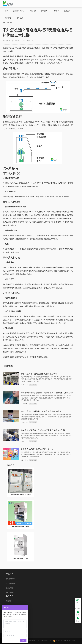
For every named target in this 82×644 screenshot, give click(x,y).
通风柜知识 (33, 385)
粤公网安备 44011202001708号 (64, 641)
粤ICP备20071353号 (44, 641)
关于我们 (20, 18)
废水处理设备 (10, 588)
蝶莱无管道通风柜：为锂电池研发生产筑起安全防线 (43, 430)
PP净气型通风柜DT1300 (20, 527)
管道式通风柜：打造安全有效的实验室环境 (39, 374)
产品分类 (33, 11)
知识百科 (10, 23)
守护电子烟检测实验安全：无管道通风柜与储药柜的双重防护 (47, 393)
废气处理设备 (10, 593)
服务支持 (67, 11)
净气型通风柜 (10, 579)
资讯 (4, 23)
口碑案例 (56, 11)
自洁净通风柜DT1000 (20, 559)
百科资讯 (8, 18)
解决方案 (44, 11)
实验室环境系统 (19, 11)
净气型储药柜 (10, 583)
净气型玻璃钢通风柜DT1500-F (20, 495)
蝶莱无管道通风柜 (8, 4)
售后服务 (9, 601)
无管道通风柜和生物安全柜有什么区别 (37, 449)
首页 (7, 11)
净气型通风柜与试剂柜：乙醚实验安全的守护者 (41, 411)
